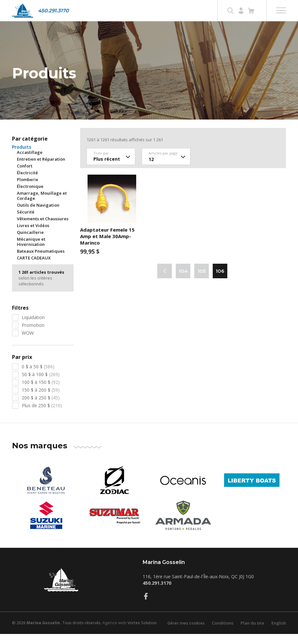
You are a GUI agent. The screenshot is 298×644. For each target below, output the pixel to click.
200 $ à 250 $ (41, 408)
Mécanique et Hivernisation (31, 252)
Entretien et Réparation (41, 169)
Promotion (33, 335)
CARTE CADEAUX (34, 268)
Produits (22, 157)
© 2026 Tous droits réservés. (57, 633)
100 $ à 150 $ (41, 392)
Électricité (27, 183)
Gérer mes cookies (185, 633)
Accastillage (30, 162)
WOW (28, 343)
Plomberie (28, 190)
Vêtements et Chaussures (43, 229)
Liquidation (33, 327)
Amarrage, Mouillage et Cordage (42, 206)
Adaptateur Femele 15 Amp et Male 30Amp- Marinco (107, 246)
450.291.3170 (53, 11)
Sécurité (26, 222)
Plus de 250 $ (42, 415)
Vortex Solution (142, 633)
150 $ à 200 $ (41, 400)
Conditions (222, 633)
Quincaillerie (30, 242)
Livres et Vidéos (33, 236)
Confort (25, 176)
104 (183, 281)
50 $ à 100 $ (41, 384)
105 (202, 281)
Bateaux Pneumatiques (41, 261)
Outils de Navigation (38, 215)
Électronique (30, 196)
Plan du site (252, 633)
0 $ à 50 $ (38, 377)
